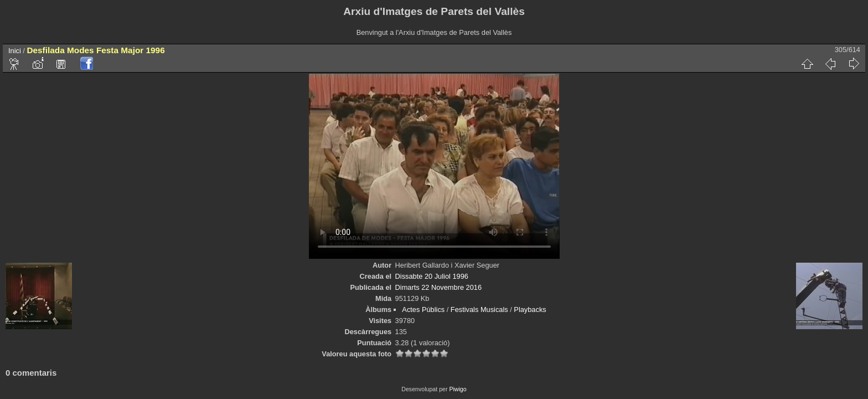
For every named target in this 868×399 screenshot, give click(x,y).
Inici (15, 51)
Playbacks (530, 310)
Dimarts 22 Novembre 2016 (438, 287)
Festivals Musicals (479, 310)
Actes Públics (423, 310)
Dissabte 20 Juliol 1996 (432, 276)
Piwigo (458, 389)
